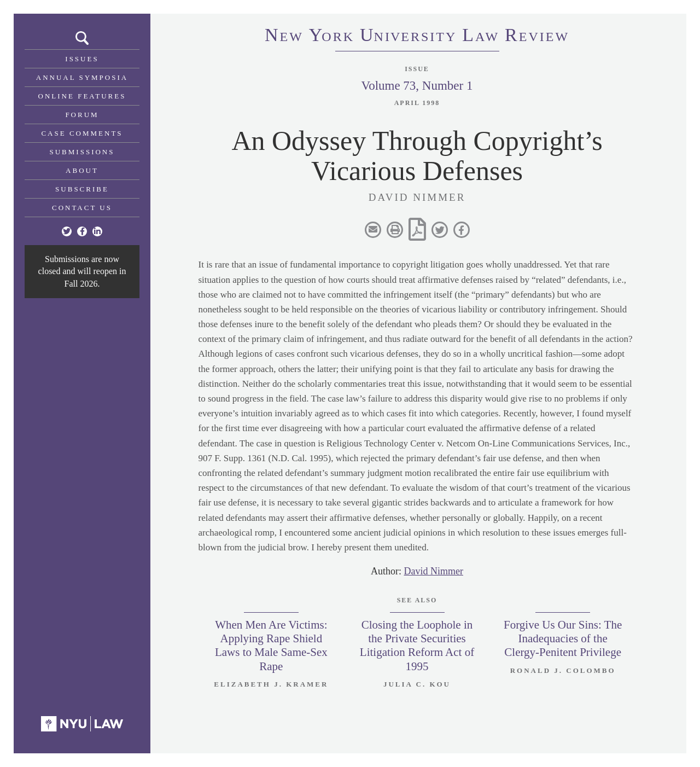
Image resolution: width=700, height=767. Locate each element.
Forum (82, 115)
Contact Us (82, 208)
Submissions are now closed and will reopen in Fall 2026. (82, 271)
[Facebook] (82, 231)
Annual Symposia (82, 77)
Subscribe (82, 189)
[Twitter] (67, 231)
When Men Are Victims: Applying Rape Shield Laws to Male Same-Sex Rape (271, 646)
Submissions (82, 152)
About (82, 170)
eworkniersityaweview (417, 37)
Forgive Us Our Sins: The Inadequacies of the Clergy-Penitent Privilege (563, 638)
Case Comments (82, 133)
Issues (82, 59)
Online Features (82, 96)
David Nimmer (434, 571)
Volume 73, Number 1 (417, 86)
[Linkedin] (97, 231)
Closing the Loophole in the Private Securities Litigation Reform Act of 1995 (417, 646)
